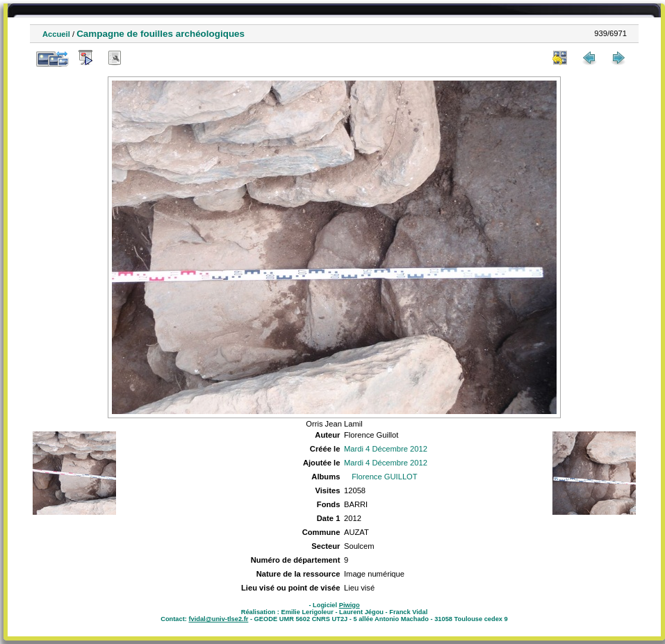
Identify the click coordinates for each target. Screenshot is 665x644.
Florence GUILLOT (385, 477)
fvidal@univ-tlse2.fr (218, 619)
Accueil (56, 34)
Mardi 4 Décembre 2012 (386, 449)
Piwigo (350, 605)
